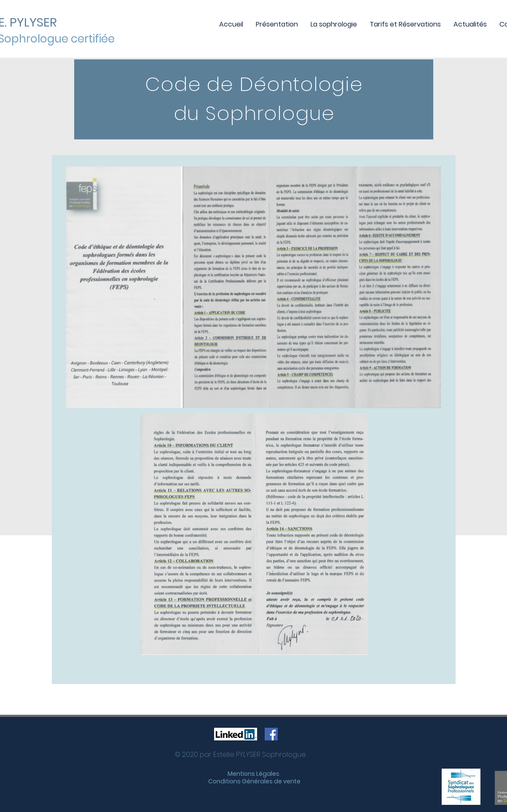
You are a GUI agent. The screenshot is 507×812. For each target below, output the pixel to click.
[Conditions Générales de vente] (254, 782)
